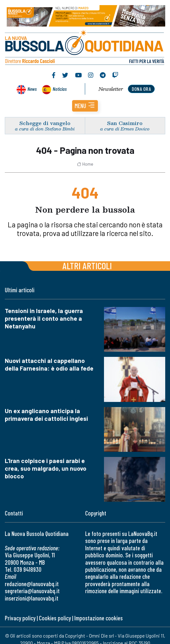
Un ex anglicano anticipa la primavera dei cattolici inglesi (46, 415)
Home (85, 164)
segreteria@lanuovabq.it (32, 591)
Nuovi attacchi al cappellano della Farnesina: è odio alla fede (49, 364)
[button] (85, 106)
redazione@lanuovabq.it (32, 584)
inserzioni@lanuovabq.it (32, 598)
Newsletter (111, 89)
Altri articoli (87, 266)
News (32, 89)
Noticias (60, 89)
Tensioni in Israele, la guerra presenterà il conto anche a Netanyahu (44, 318)
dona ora (141, 89)
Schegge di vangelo (45, 123)
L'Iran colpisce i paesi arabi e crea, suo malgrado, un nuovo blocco (46, 468)
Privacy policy (20, 618)
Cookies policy (55, 618)
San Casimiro (125, 123)
